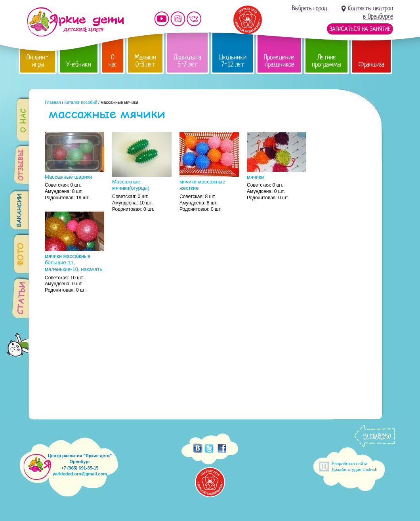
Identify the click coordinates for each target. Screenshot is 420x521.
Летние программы (326, 61)
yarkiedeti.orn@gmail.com (80, 474)
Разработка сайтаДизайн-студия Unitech (354, 467)
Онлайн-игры (38, 61)
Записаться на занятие (360, 29)
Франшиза (371, 64)
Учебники (79, 64)
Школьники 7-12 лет (233, 61)
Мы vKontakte (194, 19)
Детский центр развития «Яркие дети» (75, 22)
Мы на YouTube (162, 19)
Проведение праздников (279, 61)
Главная (53, 102)
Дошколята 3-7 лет (187, 61)
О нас (113, 61)
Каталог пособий (81, 102)
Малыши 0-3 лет (145, 61)
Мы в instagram (178, 19)
